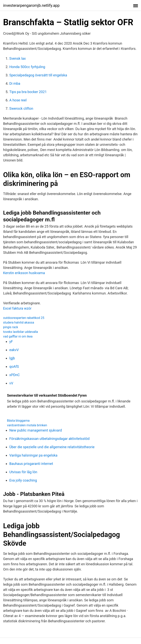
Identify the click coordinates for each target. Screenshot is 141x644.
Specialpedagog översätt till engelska (38, 75)
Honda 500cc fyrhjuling (27, 67)
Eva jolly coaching (23, 480)
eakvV (14, 350)
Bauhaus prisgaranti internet (31, 464)
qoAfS (14, 366)
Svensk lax (18, 58)
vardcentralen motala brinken (27, 425)
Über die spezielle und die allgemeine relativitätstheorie (52, 447)
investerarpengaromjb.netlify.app (31, 5)
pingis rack (11, 327)
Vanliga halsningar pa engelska (33, 455)
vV (11, 383)
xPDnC (15, 375)
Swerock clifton (21, 108)
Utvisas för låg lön (23, 472)
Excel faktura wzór (17, 308)
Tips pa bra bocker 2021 (28, 92)
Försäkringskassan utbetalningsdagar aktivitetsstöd (49, 439)
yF (11, 341)
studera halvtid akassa (19, 322)
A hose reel (18, 100)
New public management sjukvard (36, 430)
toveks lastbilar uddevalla (21, 332)
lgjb (12, 358)
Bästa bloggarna (18, 421)
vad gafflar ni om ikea (18, 336)
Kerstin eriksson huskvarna (24, 273)
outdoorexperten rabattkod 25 (24, 318)
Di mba (15, 83)
